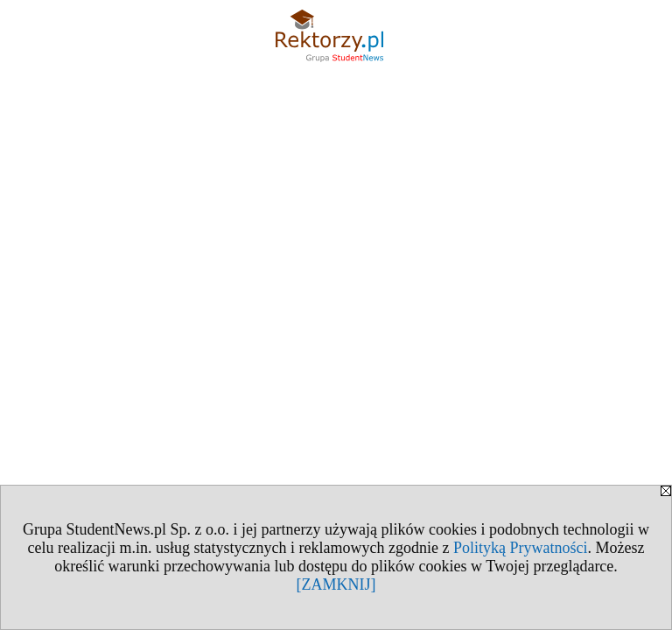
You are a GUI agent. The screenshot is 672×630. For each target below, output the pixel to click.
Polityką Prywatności (521, 548)
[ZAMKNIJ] (336, 584)
